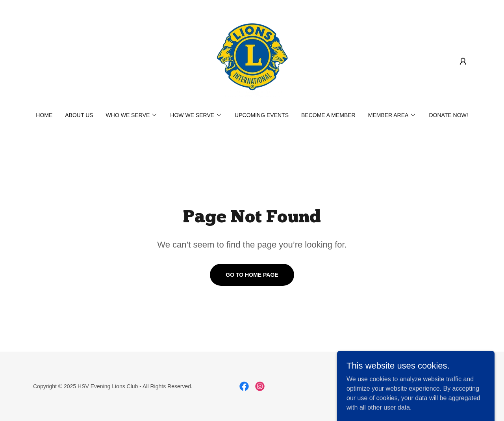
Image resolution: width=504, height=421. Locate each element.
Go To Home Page (252, 275)
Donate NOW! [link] (448, 115)
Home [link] (44, 115)
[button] (463, 61)
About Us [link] (79, 115)
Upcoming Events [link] (262, 115)
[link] (252, 61)
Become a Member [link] (328, 115)
